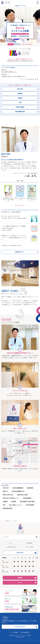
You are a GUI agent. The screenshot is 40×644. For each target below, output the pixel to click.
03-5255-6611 (20, 627)
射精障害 (5, 502)
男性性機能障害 (27, 498)
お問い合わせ (20, 553)
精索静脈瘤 (30, 488)
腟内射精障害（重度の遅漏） (28, 502)
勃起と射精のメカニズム (15, 505)
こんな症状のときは (11, 547)
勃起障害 (14, 502)
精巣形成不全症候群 (23, 495)
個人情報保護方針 (25, 632)
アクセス (20, 582)
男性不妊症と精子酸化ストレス (11, 498)
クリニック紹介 (29, 547)
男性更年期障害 (30, 505)
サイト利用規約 (14, 632)
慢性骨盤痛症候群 (7, 508)
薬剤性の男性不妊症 (8, 495)
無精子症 (5, 491)
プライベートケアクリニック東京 (22, 635)
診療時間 (20, 578)
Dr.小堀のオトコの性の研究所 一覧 (10, 246)
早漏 (4, 505)
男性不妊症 (6, 488)
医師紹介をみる (19, 252)
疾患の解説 (29, 543)
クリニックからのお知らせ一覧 (28, 79)
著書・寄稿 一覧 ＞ (20, 205)
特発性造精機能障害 (18, 488)
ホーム (11, 543)
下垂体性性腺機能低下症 (18, 491)
